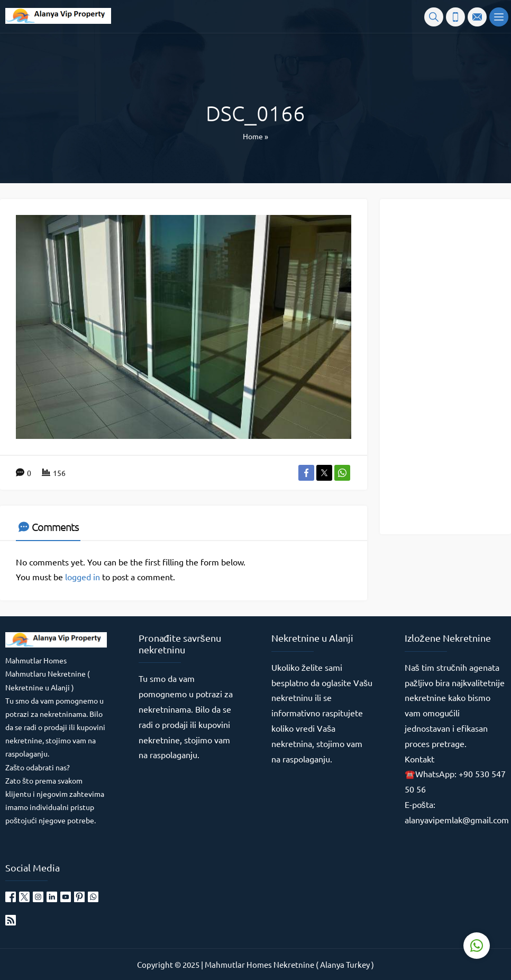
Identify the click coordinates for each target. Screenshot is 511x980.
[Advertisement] (449, 366)
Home (253, 136)
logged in (83, 577)
